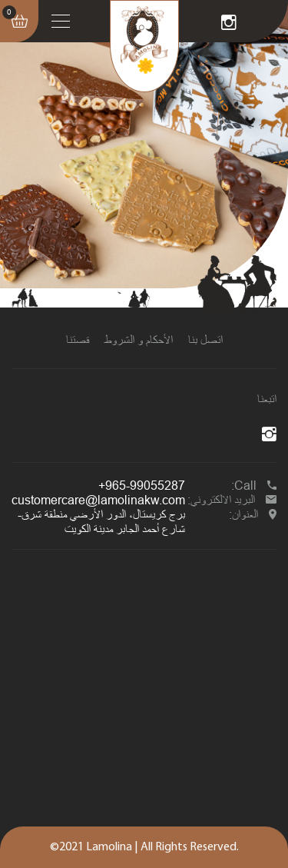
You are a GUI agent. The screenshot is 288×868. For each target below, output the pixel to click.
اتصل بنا (205, 340)
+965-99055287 (142, 485)
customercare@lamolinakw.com (98, 500)
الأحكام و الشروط (139, 340)
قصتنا (78, 340)
